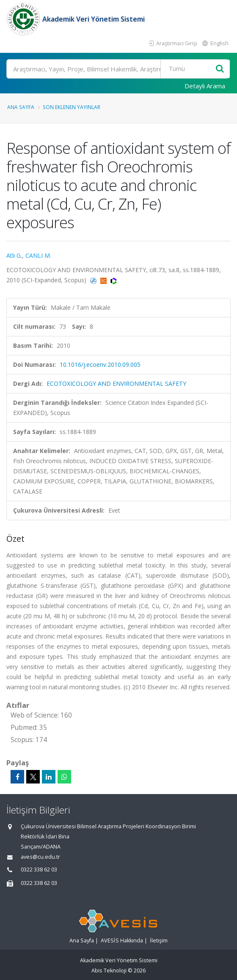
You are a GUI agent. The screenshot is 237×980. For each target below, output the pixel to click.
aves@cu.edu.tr (40, 857)
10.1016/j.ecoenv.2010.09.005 (100, 364)
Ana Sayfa (21, 107)
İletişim (159, 940)
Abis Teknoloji (109, 970)
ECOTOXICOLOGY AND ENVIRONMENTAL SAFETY (116, 384)
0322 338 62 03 (39, 869)
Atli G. (14, 255)
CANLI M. (38, 255)
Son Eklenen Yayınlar (72, 107)
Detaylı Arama (205, 86)
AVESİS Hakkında (122, 940)
